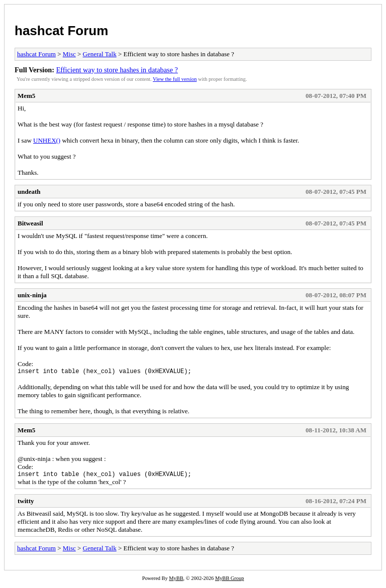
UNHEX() (47, 140)
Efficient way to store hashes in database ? (117, 70)
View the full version (175, 79)
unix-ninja (32, 295)
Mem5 (26, 96)
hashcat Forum (61, 31)
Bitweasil (30, 223)
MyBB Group (229, 581)
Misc (69, 54)
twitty (26, 504)
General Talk (100, 54)
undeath (29, 192)
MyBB (176, 581)
